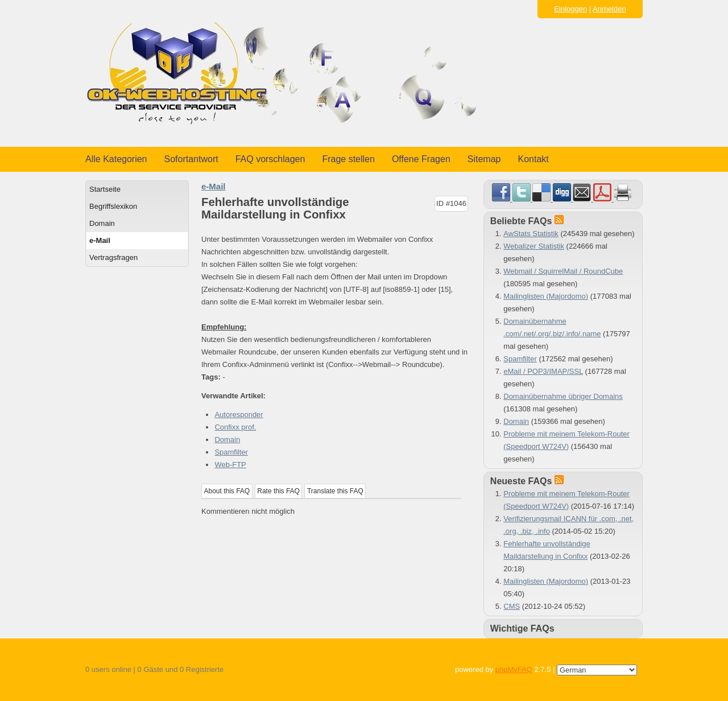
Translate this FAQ (335, 491)
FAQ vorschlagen (270, 159)
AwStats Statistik (531, 234)
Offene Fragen (421, 159)
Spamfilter (231, 452)
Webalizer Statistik (534, 246)
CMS (512, 606)
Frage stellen (348, 159)
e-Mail (100, 240)
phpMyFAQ (514, 669)
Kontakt (533, 159)
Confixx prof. (235, 427)
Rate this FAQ (278, 491)
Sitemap (484, 159)
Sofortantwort (191, 159)
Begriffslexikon (113, 206)
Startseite (105, 189)
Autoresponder (239, 415)
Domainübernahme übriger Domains (563, 396)
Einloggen (570, 9)
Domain (102, 223)
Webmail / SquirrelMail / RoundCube (563, 271)
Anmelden (609, 9)
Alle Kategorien (116, 159)
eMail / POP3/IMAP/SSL (543, 371)
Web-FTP (230, 465)
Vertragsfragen (113, 257)
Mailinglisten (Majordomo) (546, 296)
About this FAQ (227, 491)
